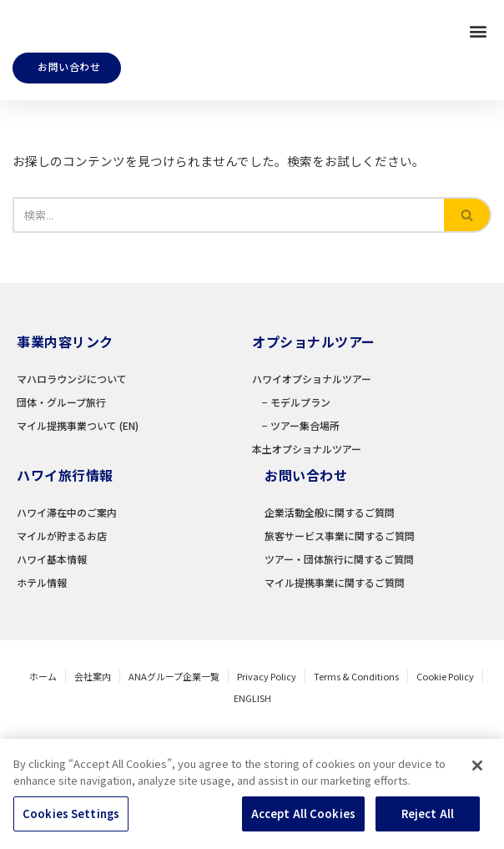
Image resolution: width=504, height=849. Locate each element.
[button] (478, 34)
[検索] (228, 223)
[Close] (477, 791)
